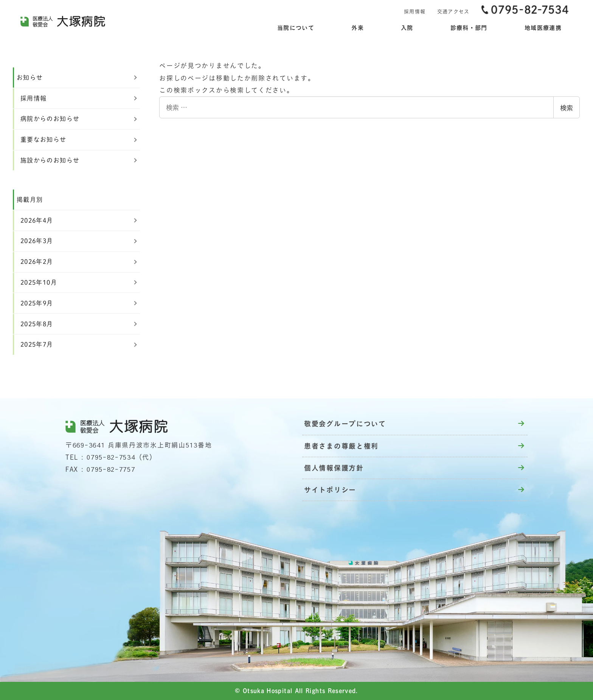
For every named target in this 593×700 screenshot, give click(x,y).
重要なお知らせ (43, 139)
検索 (567, 108)
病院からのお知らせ (50, 119)
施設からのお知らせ (50, 160)
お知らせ (30, 77)
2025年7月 (37, 344)
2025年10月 (39, 282)
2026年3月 (37, 241)
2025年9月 (37, 303)
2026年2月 (37, 262)
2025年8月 (37, 324)
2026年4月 (37, 220)
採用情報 (33, 98)
